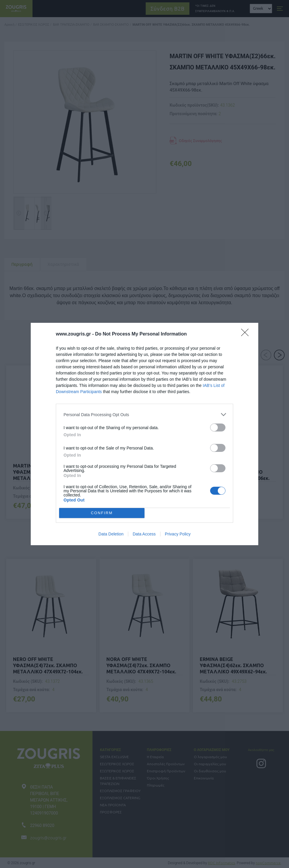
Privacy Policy (178, 534)
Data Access (144, 534)
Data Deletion (111, 534)
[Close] (247, 334)
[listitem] (144, 415)
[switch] (218, 428)
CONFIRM (102, 513)
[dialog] (144, 434)
